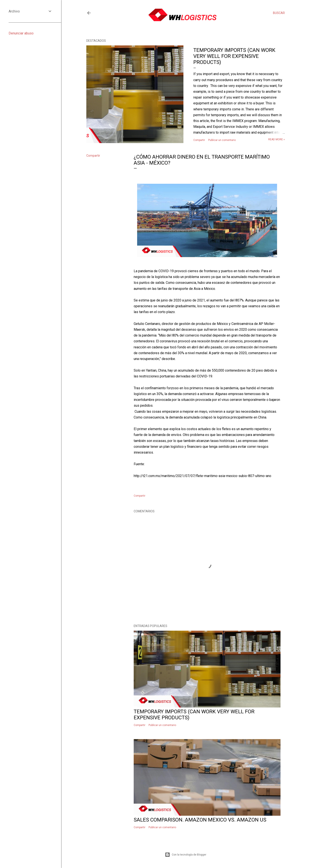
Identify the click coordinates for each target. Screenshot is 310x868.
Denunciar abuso (21, 33)
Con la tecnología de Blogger (186, 855)
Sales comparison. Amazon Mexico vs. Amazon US (200, 820)
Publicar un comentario (222, 140)
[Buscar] (279, 13)
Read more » (277, 139)
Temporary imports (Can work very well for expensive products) (234, 56)
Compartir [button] (199, 140)
